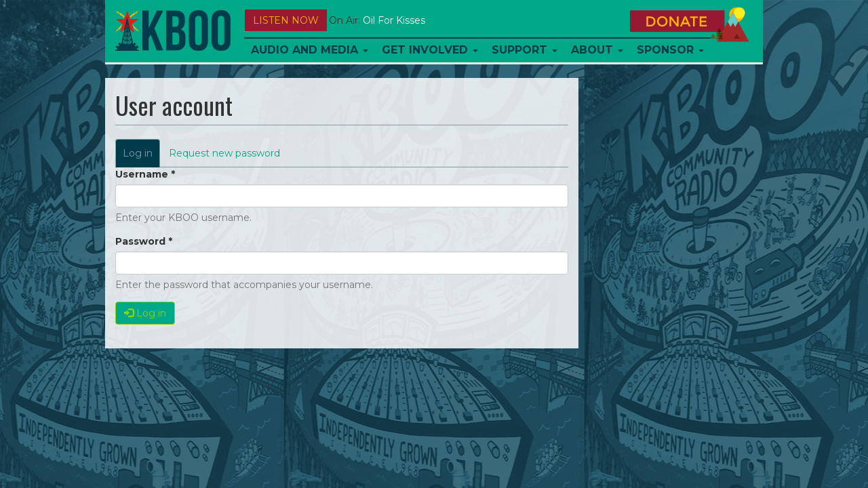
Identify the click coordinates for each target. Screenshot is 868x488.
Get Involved (430, 50)
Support (525, 50)
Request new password (224, 153)
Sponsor (670, 50)
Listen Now (286, 20)
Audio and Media (310, 50)
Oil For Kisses (394, 20)
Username (145, 174)
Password (144, 241)
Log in (141, 157)
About (597, 50)
